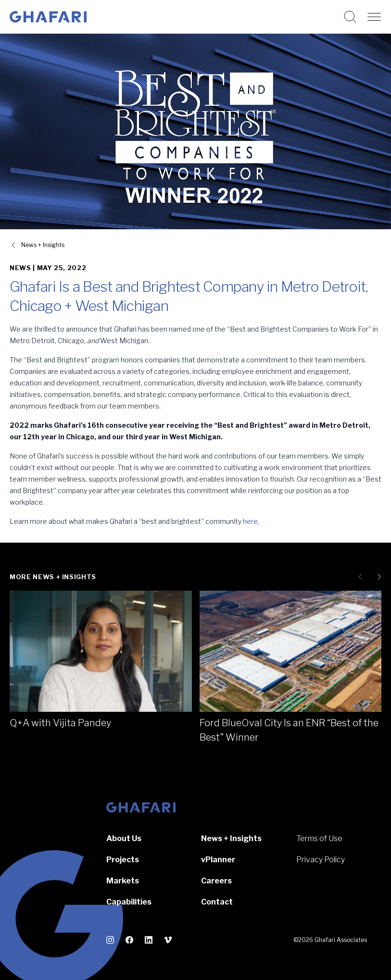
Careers (216, 881)
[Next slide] (378, 577)
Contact (217, 902)
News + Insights (231, 838)
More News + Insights (53, 577)
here (250, 521)
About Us (124, 838)
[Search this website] (350, 17)
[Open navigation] (374, 17)
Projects (123, 860)
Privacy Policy (321, 860)
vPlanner (218, 860)
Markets (123, 881)
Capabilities (129, 902)
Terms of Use (319, 838)
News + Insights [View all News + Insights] (43, 245)
